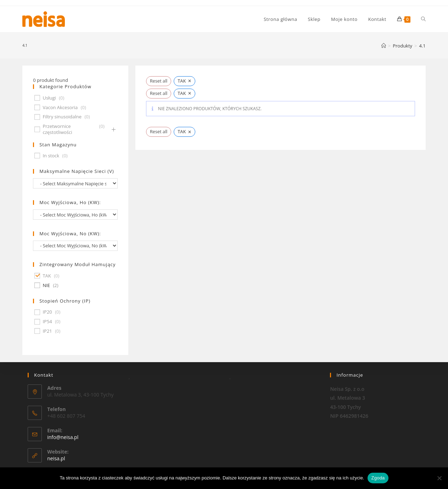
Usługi (49, 98)
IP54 (47, 322)
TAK (47, 276)
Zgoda (378, 478)
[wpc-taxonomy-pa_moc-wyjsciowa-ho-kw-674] (75, 215)
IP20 (47, 312)
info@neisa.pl (63, 437)
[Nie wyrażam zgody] (439, 478)
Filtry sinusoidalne (62, 117)
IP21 (47, 331)
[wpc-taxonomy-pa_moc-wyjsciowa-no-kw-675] (75, 246)
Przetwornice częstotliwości (57, 129)
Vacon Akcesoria (60, 108)
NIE (46, 285)
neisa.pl (56, 458)
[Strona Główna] (384, 46)
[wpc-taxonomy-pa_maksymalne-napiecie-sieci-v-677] (75, 183)
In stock (51, 156)
